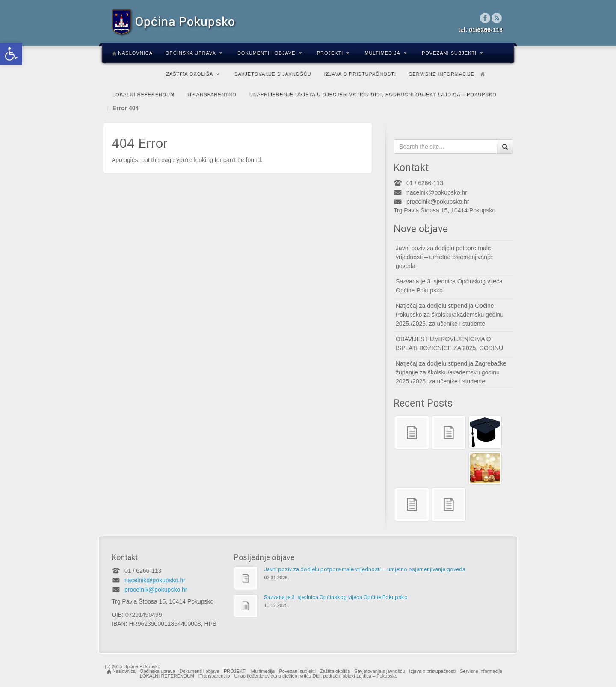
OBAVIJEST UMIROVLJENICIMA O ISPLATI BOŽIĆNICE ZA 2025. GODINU (449, 343)
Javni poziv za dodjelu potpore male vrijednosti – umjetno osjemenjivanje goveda (444, 257)
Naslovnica (132, 53)
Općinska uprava (194, 53)
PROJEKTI (333, 53)
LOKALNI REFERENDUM (143, 94)
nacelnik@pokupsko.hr (437, 192)
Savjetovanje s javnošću (272, 74)
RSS (497, 18)
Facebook (485, 18)
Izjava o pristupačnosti (359, 74)
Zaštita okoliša (192, 74)
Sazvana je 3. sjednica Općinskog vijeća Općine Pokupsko (449, 286)
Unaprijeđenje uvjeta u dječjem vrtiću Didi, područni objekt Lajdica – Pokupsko (373, 94)
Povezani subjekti (452, 53)
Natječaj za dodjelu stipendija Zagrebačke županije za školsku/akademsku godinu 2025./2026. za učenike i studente (451, 372)
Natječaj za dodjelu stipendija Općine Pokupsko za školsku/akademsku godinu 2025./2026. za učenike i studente (450, 315)
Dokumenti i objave (270, 53)
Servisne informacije (441, 74)
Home (483, 74)
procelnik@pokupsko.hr (438, 202)
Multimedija (386, 53)
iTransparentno (212, 94)
